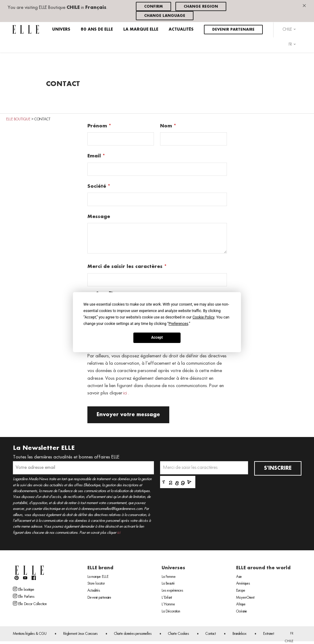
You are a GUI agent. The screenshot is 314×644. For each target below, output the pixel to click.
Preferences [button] (178, 323)
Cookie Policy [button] (203, 317)
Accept (157, 337)
